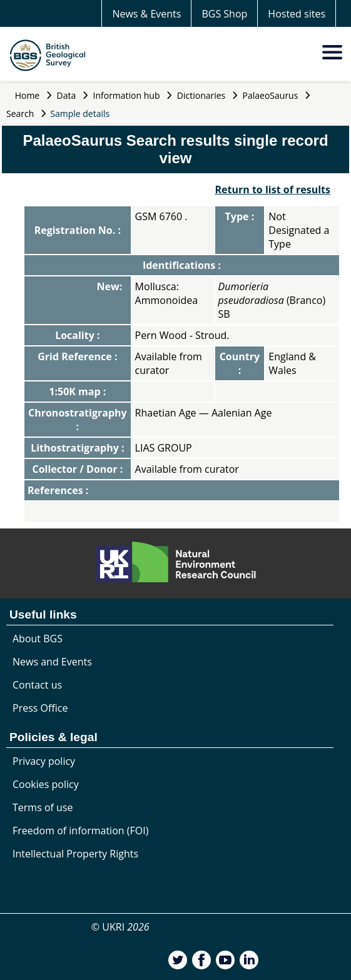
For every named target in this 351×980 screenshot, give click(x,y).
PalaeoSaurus (271, 95)
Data (67, 95)
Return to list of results (272, 189)
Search (20, 114)
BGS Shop (224, 14)
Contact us (37, 685)
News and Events (52, 662)
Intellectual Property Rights (75, 854)
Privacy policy (44, 761)
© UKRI (120, 927)
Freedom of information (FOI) (80, 831)
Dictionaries (201, 95)
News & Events (146, 14)
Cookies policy (46, 784)
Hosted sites (297, 14)
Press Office (40, 708)
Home (28, 95)
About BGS (38, 639)
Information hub (127, 95)
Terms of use (43, 807)
